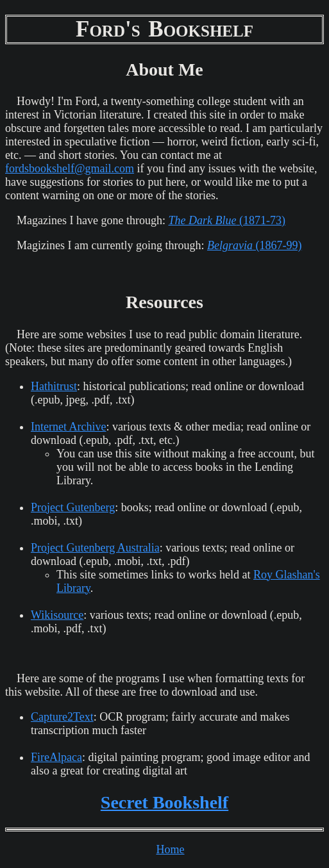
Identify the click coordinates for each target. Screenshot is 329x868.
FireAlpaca (56, 757)
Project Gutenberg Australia (95, 548)
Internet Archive (68, 427)
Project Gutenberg (73, 507)
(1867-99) (254, 245)
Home (171, 849)
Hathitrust (54, 386)
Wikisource (57, 615)
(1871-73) (226, 220)
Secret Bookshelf (164, 802)
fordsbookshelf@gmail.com (70, 168)
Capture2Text (62, 717)
